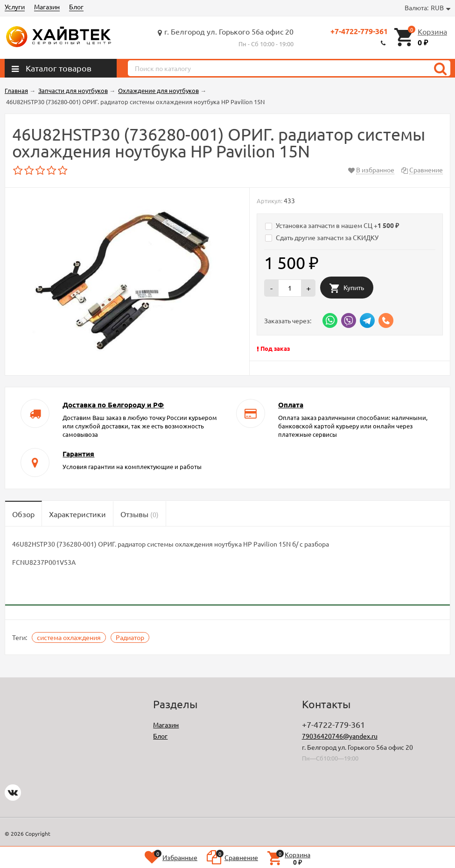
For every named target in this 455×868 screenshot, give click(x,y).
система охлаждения (69, 637)
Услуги (15, 7)
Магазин (47, 7)
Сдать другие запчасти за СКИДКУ (322, 237)
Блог (76, 7)
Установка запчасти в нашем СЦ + (332, 225)
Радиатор (130, 637)
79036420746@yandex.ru (340, 736)
